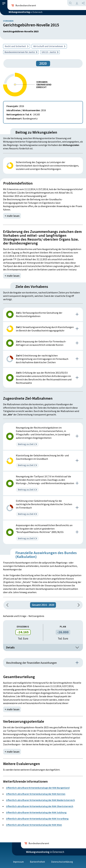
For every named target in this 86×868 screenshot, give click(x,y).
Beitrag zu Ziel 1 (27, 444)
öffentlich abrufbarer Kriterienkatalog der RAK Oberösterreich (40, 806)
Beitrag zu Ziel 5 (27, 538)
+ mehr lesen (12, 216)
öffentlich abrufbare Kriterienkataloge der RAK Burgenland (38, 788)
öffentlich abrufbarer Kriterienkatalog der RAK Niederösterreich (40, 800)
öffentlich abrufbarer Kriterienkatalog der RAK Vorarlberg (37, 819)
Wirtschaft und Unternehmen (49, 46)
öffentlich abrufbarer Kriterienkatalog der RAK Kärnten (36, 794)
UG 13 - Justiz (50, 52)
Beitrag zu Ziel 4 (27, 514)
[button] (4, 3)
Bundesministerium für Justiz (21, 52)
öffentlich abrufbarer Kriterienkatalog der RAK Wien (34, 825)
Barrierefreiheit (37, 862)
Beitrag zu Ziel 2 (27, 465)
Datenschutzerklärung (62, 862)
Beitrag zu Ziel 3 (27, 490)
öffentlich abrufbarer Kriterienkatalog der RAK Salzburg (36, 812)
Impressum (18, 862)
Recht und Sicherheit (17, 46)
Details (43, 647)
